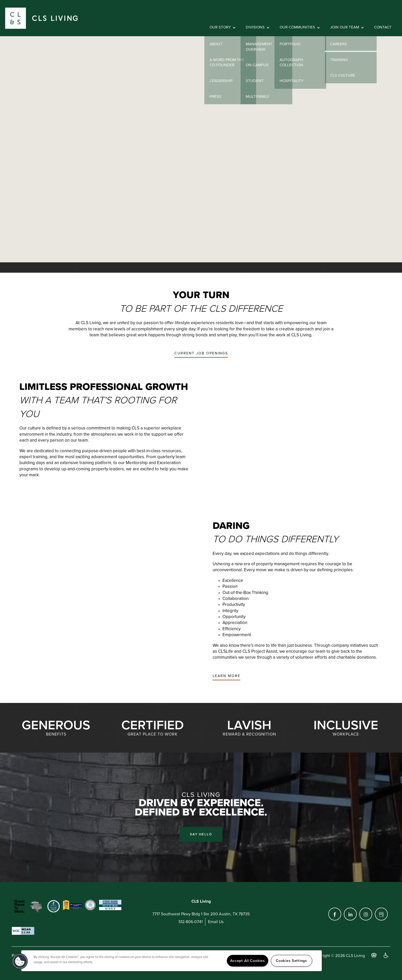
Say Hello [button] (201, 834)
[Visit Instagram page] (366, 914)
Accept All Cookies (248, 961)
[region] (172, 961)
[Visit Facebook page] (335, 914)
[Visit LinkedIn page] (350, 914)
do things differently (309, 554)
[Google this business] (381, 914)
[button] (201, 353)
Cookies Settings (291, 961)
